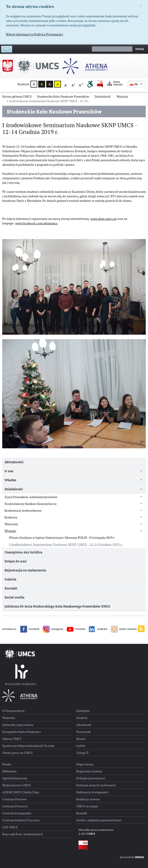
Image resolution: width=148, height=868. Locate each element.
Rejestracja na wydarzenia (25, 570)
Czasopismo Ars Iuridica (23, 552)
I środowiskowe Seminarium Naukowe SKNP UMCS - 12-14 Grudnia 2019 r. (66, 544)
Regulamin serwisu (89, 771)
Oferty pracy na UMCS (17, 753)
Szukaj (140, 49)
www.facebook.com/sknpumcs (36, 223)
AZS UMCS (10, 827)
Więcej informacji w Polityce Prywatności (34, 34)
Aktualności (14, 462)
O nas (9, 471)
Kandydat (83, 711)
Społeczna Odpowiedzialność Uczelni (28, 746)
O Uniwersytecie (13, 711)
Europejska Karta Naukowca (22, 732)
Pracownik (83, 732)
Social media (14, 597)
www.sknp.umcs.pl (103, 219)
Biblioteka (9, 771)
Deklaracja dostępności (92, 792)
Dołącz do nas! (16, 561)
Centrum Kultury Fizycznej (21, 820)
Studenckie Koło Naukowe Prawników (54, 112)
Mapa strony (115, 84)
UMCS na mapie (87, 806)
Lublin (81, 746)
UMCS (91, 834)
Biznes (81, 739)
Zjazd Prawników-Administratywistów (31, 497)
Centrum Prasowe (14, 799)
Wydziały (9, 718)
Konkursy (11, 517)
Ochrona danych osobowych (96, 785)
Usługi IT (83, 753)
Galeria (10, 579)
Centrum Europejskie (17, 813)
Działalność (14, 489)
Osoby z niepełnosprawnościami (99, 820)
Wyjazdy (10, 531)
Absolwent (84, 725)
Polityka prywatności (91, 778)
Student (82, 718)
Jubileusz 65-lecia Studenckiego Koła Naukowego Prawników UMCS (57, 606)
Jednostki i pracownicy (18, 725)
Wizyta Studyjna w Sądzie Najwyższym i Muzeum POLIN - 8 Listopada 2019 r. (62, 538)
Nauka (7, 764)
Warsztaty (11, 524)
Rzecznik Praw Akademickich (23, 834)
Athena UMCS (12, 739)
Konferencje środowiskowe (23, 511)
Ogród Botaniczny (15, 778)
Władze (10, 480)
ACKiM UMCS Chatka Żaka (21, 792)
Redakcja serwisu (88, 799)
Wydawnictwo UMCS (17, 785)
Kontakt (11, 588)
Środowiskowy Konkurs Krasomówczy (31, 504)
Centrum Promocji (15, 806)
